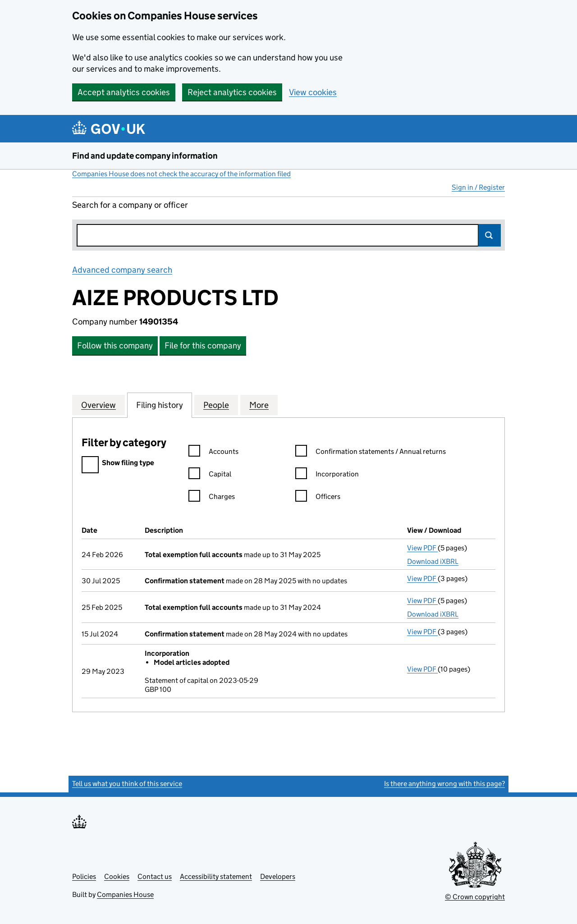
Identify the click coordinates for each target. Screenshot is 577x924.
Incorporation (327, 475)
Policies (84, 876)
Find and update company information (145, 156)
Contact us (155, 876)
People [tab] (216, 405)
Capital (210, 475)
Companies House (125, 894)
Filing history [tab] (160, 405)
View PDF (422, 548)
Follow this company (115, 345)
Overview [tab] (98, 405)
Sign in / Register (478, 187)
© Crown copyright (475, 897)
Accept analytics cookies (124, 92)
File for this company (203, 345)
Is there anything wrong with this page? (444, 784)
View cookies (313, 92)
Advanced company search (122, 270)
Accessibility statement (216, 876)
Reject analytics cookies (232, 92)
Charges (212, 498)
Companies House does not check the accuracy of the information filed (181, 174)
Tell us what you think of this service (127, 784)
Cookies (117, 876)
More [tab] (259, 405)
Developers (278, 876)
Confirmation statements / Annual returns (371, 453)
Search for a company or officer (130, 205)
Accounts (213, 453)
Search (490, 235)
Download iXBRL (433, 561)
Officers (318, 498)
